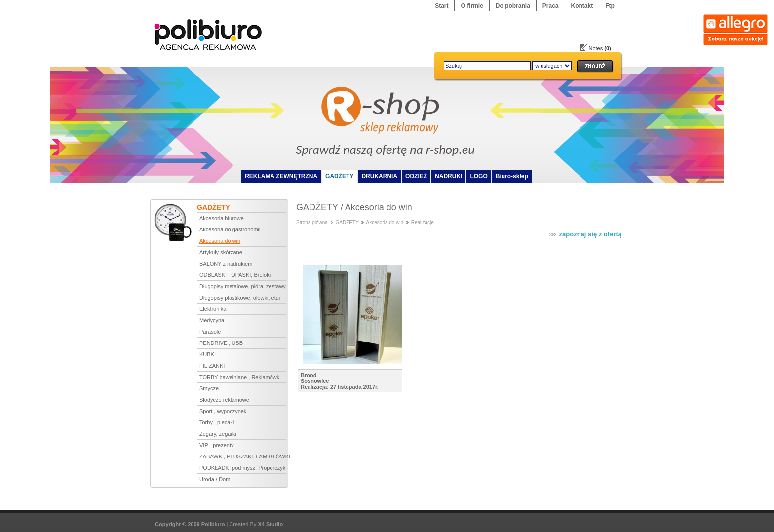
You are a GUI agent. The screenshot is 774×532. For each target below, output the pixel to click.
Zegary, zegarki (218, 434)
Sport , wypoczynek (223, 411)
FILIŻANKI (212, 366)
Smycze (209, 388)
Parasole (210, 332)
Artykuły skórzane (221, 252)
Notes (600, 48)
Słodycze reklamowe (224, 400)
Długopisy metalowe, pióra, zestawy (243, 286)
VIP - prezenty (217, 445)
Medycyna (212, 320)
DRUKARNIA (379, 176)
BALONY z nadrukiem (226, 264)
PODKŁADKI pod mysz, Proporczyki (243, 468)
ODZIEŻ (416, 176)
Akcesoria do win (220, 241)
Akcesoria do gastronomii (230, 229)
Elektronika (213, 309)
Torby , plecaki (217, 422)
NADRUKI (448, 176)
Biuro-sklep (512, 176)
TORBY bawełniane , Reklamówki (240, 377)
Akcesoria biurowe (222, 218)
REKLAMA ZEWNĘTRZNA (281, 176)
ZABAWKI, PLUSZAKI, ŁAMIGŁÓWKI (243, 456)
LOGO (479, 176)
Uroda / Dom (215, 479)
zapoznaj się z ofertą (584, 234)
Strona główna (312, 222)
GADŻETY (339, 176)
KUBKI (208, 354)
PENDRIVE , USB (221, 343)
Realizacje (423, 222)
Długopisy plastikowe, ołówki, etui (240, 298)
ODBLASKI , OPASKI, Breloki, (236, 275)
